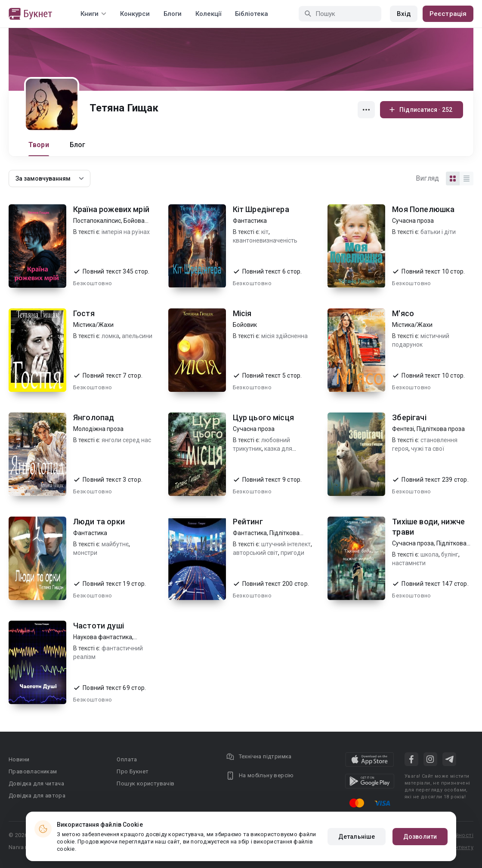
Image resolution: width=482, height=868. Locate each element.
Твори (39, 145)
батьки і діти (438, 232)
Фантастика (250, 221)
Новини (19, 759)
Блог (78, 145)
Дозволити (420, 837)
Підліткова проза (441, 429)
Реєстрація (448, 14)
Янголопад (94, 417)
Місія (242, 313)
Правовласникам (33, 771)
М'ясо (403, 313)
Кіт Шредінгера (261, 209)
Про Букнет (133, 771)
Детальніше (357, 837)
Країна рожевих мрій (111, 209)
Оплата (127, 759)
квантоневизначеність (265, 240)
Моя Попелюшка (423, 209)
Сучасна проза (413, 221)
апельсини (137, 336)
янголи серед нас (126, 440)
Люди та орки (99, 522)
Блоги (173, 14)
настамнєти (409, 563)
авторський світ (255, 553)
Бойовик (245, 325)
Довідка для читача (36, 783)
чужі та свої (428, 449)
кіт (265, 232)
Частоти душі (99, 626)
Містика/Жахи (93, 325)
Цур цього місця (263, 417)
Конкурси (135, 14)
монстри (85, 553)
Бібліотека (252, 14)
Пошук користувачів (145, 783)
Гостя (84, 313)
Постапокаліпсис (97, 221)
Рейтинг (248, 522)
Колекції (208, 14)
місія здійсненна (284, 336)
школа (429, 554)
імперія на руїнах (126, 232)
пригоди (292, 553)
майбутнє (115, 544)
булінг (450, 554)
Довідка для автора (37, 796)
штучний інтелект (286, 544)
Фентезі (403, 429)
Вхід (404, 14)
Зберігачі (409, 417)
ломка (110, 336)
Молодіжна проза (98, 429)
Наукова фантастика (103, 637)
